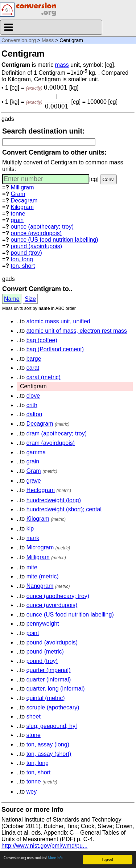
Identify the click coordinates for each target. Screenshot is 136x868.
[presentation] (56, 87)
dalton (34, 414)
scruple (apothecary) (53, 707)
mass (62, 65)
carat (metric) (44, 377)
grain (17, 220)
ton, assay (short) (49, 754)
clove (33, 396)
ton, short (23, 266)
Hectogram (41, 490)
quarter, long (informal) (56, 689)
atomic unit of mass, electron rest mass (77, 331)
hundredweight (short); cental (64, 509)
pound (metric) (45, 652)
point (33, 633)
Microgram (40, 547)
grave (34, 481)
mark (33, 538)
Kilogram (22, 207)
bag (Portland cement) (55, 349)
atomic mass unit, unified (58, 321)
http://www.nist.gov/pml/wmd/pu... (44, 846)
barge (34, 359)
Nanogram (40, 586)
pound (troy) (26, 253)
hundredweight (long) (54, 500)
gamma (36, 452)
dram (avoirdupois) (51, 443)
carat (33, 368)
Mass (48, 40)
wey (32, 792)
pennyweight (43, 624)
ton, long (22, 259)
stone (34, 735)
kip (30, 529)
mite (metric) (43, 576)
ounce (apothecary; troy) (42, 227)
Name (12, 299)
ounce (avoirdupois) (36, 233)
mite (32, 567)
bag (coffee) (42, 340)
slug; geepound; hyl (52, 726)
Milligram (22, 187)
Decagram (24, 200)
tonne (18, 214)
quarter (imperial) (49, 670)
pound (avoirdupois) (36, 246)
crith (32, 405)
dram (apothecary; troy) (57, 433)
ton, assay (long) (48, 744)
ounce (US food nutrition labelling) (55, 240)
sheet (34, 716)
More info (55, 858)
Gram (18, 194)
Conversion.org (19, 40)
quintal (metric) (46, 698)
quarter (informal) (49, 679)
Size (30, 299)
